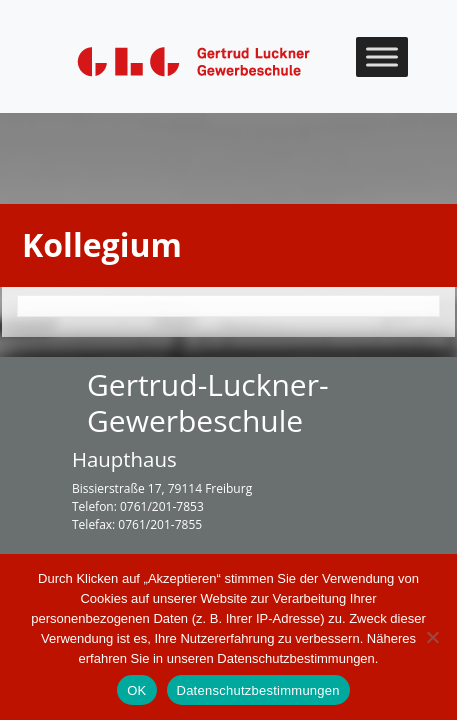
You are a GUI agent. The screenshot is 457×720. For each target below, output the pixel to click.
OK (136, 690)
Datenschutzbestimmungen (258, 690)
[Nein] (432, 637)
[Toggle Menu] (382, 56)
